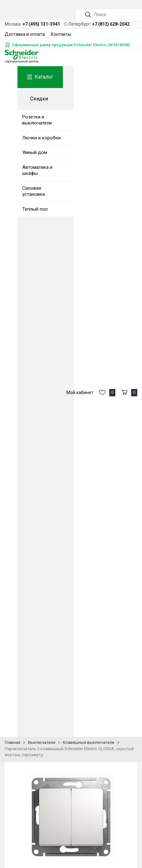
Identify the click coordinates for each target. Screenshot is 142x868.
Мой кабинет (80, 393)
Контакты (61, 34)
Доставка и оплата (25, 34)
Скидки (39, 99)
